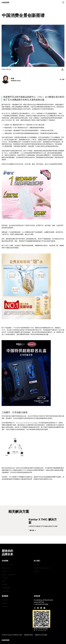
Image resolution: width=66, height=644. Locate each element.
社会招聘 (37, 565)
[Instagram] (35, 608)
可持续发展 (5, 591)
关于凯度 (5, 600)
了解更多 (31, 530)
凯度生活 (37, 571)
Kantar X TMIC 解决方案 (43, 521)
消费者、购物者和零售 (9, 575)
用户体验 (5, 578)
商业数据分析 (6, 568)
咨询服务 (5, 585)
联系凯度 (5, 603)
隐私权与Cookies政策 (41, 635)
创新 (3, 581)
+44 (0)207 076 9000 (42, 604)
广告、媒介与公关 (7, 565)
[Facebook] (38, 608)
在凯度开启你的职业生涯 (41, 568)
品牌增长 (5, 571)
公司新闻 (5, 607)
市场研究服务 (6, 588)
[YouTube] (41, 608)
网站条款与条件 (29, 635)
